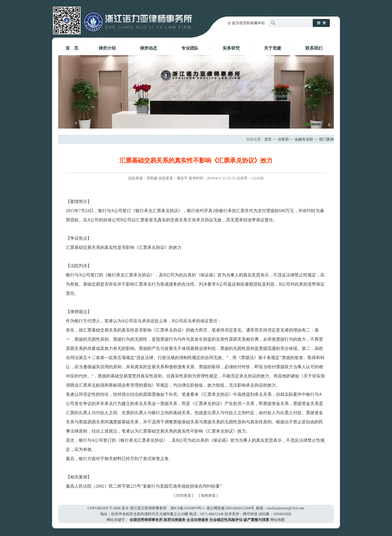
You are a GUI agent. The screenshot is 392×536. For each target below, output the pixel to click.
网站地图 (277, 520)
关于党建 (273, 48)
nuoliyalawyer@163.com (286, 508)
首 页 (72, 48)
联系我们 (314, 48)
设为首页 (239, 23)
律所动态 (149, 48)
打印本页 (184, 496)
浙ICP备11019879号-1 (187, 508)
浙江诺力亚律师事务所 (148, 508)
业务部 (283, 139)
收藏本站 (258, 23)
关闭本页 (209, 496)
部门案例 (326, 139)
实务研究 (231, 48)
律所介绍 (107, 48)
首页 (268, 139)
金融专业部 (304, 139)
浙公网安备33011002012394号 (230, 508)
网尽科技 (250, 514)
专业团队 (190, 48)
